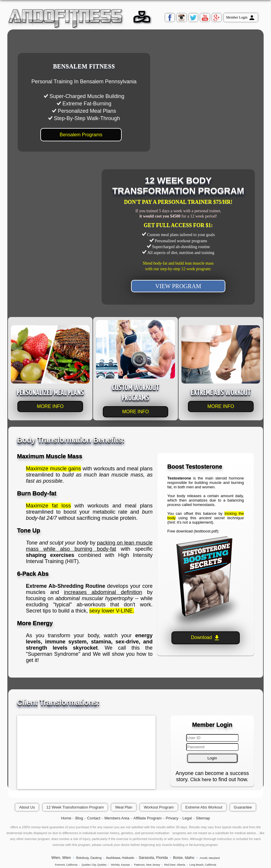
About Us (27, 807)
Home (66, 818)
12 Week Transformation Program (75, 807)
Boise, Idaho (184, 858)
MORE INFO (50, 406)
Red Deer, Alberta (175, 865)
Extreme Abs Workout (204, 807)
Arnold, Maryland (210, 858)
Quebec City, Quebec (94, 865)
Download (206, 638)
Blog (79, 818)
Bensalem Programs (81, 135)
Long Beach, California (203, 865)
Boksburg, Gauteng (89, 858)
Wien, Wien (61, 858)
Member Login (241, 18)
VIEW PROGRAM (178, 286)
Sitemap (203, 818)
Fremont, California (66, 865)
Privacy (172, 818)
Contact (94, 818)
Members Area (117, 818)
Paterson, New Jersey (147, 865)
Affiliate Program (148, 818)
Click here (201, 780)
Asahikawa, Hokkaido (120, 858)
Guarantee (243, 807)
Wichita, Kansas (121, 865)
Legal (187, 818)
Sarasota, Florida (153, 858)
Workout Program (159, 807)
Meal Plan (124, 807)
